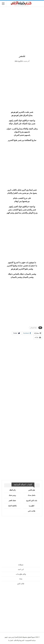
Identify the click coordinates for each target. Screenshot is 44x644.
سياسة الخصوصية (31, 640)
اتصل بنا (11, 640)
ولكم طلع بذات (21, 574)
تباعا (21, 579)
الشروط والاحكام (19, 640)
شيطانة (21, 565)
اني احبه (21, 569)
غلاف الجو (21, 584)
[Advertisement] (22, 30)
